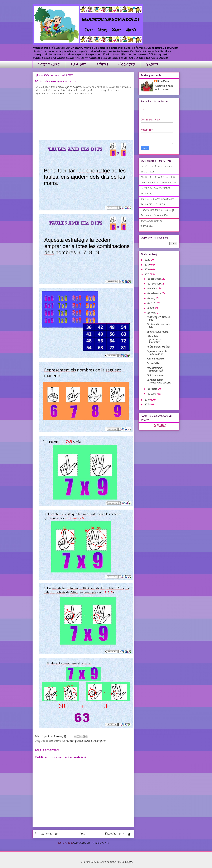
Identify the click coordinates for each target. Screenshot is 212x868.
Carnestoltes (154, 364)
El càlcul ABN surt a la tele (159, 326)
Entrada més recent (48, 834)
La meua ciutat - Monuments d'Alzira (159, 381)
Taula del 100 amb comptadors (157, 199)
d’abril (151, 308)
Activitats (127, 64)
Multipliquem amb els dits (159, 319)
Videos (152, 64)
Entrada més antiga (118, 834)
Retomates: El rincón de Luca (156, 166)
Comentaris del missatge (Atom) (91, 843)
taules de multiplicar (95, 741)
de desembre (155, 279)
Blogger (128, 862)
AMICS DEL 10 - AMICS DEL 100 (158, 177)
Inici (83, 834)
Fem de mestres (156, 359)
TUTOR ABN (147, 227)
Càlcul (102, 64)
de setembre (155, 294)
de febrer (153, 389)
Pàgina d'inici (49, 64)
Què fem (79, 64)
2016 (147, 400)
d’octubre (153, 289)
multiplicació (76, 741)
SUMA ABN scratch (151, 221)
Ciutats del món (155, 376)
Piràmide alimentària (158, 347)
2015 (147, 405)
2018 (148, 270)
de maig (152, 304)
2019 (147, 265)
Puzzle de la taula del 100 (154, 216)
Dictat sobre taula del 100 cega (157, 210)
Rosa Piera (163, 81)
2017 (147, 275)
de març (152, 313)
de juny (152, 299)
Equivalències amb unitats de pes (157, 353)
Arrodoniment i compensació (155, 370)
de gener (152, 394)
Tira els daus (148, 172)
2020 (148, 260)
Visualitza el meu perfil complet (164, 88)
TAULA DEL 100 (149, 194)
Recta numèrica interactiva (155, 188)
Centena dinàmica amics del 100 (158, 183)
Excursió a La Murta (158, 332)
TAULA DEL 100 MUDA (153, 205)
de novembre (155, 284)
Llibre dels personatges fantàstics (154, 339)
